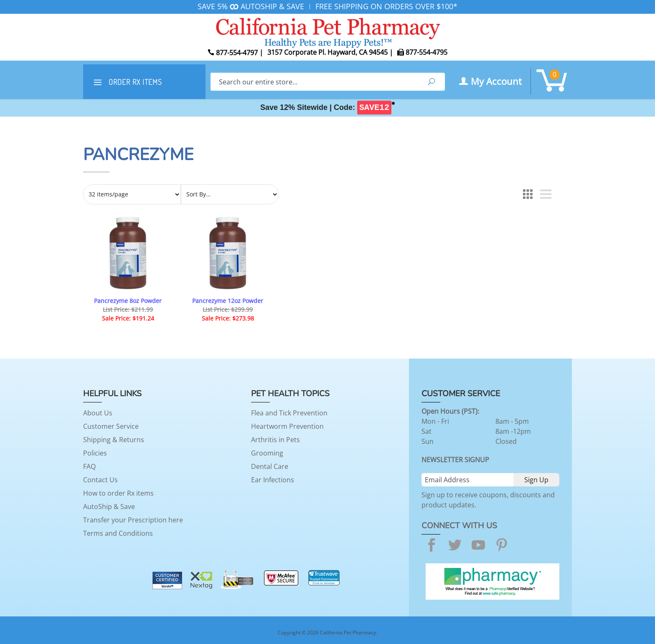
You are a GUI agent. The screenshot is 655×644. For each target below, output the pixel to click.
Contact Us (100, 480)
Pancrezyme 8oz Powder (128, 301)
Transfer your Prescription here (133, 520)
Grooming (267, 453)
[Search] (314, 82)
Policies (95, 453)
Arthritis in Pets (275, 440)
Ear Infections (273, 480)
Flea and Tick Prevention (289, 413)
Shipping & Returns (114, 440)
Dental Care (270, 466)
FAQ (89, 466)
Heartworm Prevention (287, 426)
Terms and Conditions (118, 533)
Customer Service (111, 426)
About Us (98, 413)
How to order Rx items (118, 493)
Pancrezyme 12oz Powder (228, 301)
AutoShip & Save (109, 507)
